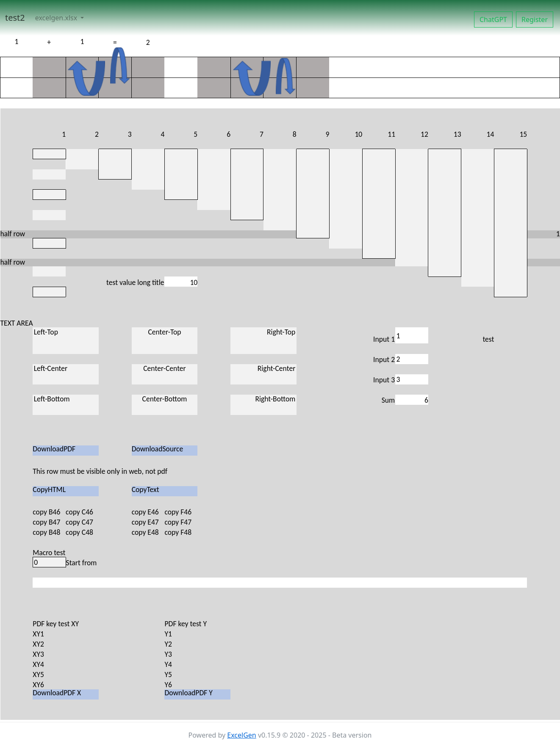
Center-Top (165, 340)
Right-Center (263, 374)
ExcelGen (241, 735)
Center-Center (165, 374)
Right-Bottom (263, 405)
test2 (15, 18)
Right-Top (263, 340)
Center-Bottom (165, 405)
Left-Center (66, 374)
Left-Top (66, 340)
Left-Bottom (66, 405)
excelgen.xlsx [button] (57, 18)
